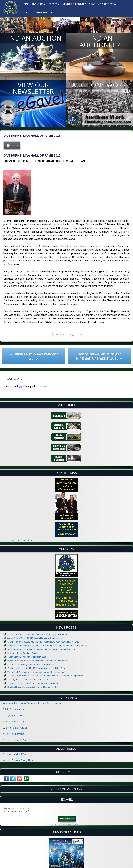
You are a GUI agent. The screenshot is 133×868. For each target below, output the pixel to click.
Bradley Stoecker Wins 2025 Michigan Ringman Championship (37, 661)
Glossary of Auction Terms (16, 740)
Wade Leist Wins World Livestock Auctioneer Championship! (36, 672)
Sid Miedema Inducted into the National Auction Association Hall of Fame (42, 649)
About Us (37, 4)
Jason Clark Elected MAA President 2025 (27, 657)
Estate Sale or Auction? (14, 709)
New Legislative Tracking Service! (23, 653)
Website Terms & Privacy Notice (19, 760)
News (92, 4)
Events (53, 4)
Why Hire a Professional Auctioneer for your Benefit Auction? (33, 703)
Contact (27, 13)
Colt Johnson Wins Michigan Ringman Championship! (33, 683)
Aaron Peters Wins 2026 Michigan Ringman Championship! (35, 638)
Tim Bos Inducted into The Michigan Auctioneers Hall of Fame (37, 668)
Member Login (45, 13)
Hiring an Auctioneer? (13, 715)
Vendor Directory (74, 4)
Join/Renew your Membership (17, 540)
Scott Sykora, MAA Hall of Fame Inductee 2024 (29, 680)
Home (25, 4)
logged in (22, 386)
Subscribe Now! (67, 818)
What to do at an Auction (15, 728)
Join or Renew (107, 4)
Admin (79, 334)
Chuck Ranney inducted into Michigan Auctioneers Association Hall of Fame (43, 642)
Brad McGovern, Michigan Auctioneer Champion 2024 (33, 687)
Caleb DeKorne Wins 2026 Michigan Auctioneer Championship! (37, 634)
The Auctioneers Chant (14, 721)
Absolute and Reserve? (14, 734)
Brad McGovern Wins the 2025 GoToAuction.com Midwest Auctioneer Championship (47, 646)
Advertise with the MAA (14, 754)
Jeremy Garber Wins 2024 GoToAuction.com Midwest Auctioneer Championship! (46, 676)
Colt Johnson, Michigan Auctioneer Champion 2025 (32, 664)
